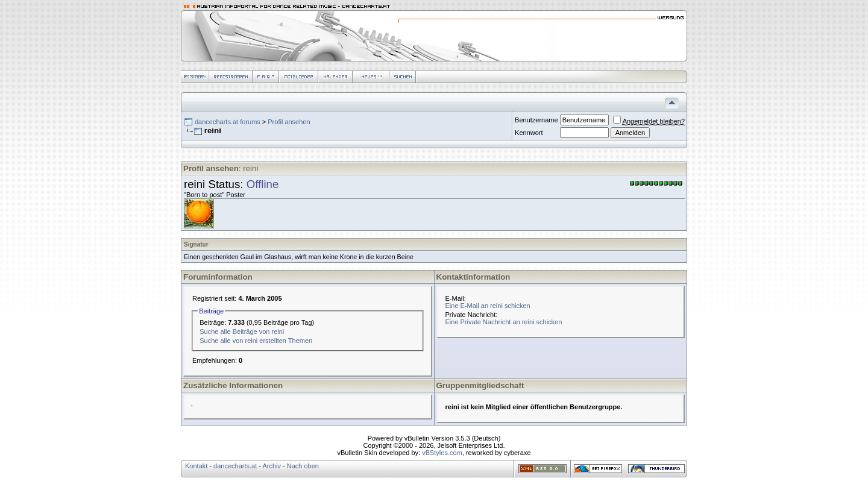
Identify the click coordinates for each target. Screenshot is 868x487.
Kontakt (196, 466)
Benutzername (536, 120)
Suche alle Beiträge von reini (242, 331)
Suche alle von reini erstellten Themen (256, 341)
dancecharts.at (235, 466)
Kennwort (529, 133)
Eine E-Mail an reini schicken (488, 306)
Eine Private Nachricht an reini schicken (504, 322)
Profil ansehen (289, 122)
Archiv (272, 466)
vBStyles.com (442, 453)
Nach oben (303, 466)
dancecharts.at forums (228, 122)
